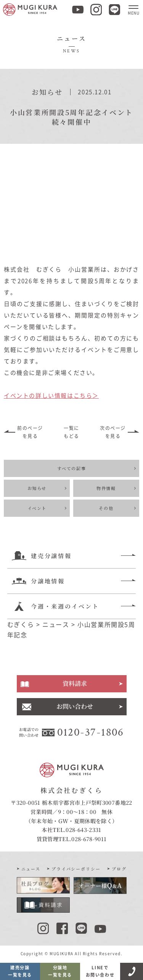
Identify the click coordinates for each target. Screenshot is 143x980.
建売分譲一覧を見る (20, 971)
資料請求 (75, 683)
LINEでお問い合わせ (100, 971)
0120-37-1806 (91, 732)
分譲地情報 (38, 581)
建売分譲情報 (42, 556)
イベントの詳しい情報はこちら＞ (51, 396)
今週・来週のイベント (55, 606)
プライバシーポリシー (76, 869)
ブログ (119, 869)
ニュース (31, 869)
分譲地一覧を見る (60, 971)
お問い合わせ (75, 706)
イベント (37, 508)
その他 (106, 508)
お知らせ (37, 488)
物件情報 (106, 488)
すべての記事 (72, 468)
